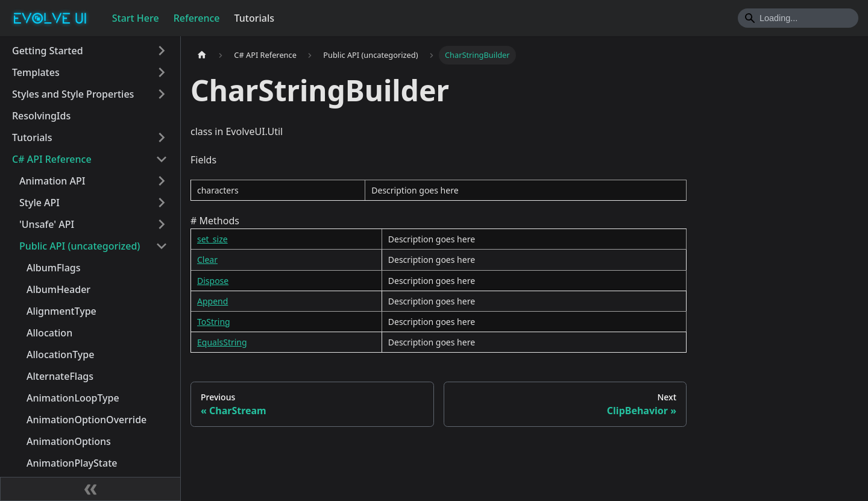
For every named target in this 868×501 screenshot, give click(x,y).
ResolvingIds (41, 116)
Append (212, 301)
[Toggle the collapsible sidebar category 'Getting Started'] (162, 51)
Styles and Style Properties (73, 94)
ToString (214, 322)
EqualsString (222, 342)
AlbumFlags (54, 268)
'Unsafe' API (47, 224)
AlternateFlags (60, 376)
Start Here (136, 18)
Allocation (49, 333)
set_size (212, 239)
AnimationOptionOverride (86, 420)
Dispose (213, 281)
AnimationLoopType (73, 398)
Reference (197, 18)
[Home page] (202, 55)
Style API (39, 203)
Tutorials (254, 18)
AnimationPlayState (72, 463)
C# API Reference (52, 159)
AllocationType (60, 354)
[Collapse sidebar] (90, 489)
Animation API (52, 181)
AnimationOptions (69, 441)
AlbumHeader (58, 289)
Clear (207, 260)
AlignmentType (61, 311)
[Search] (798, 18)
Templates (36, 72)
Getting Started (48, 51)
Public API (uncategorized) (80, 246)
